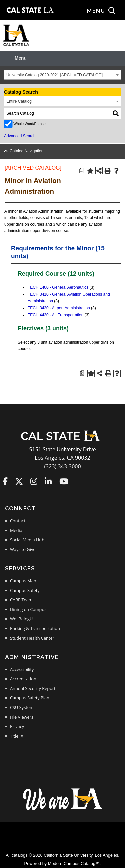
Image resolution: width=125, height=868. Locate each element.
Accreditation (23, 679)
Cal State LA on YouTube (64, 481)
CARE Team (21, 600)
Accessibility (22, 669)
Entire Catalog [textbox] (19, 101)
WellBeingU (21, 619)
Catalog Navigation (26, 151)
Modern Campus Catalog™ (74, 863)
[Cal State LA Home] (63, 441)
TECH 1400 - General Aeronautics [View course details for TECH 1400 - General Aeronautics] (58, 287)
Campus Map (23, 581)
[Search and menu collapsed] (106, 11)
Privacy (17, 726)
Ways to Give (23, 549)
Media (16, 530)
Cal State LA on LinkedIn (48, 481)
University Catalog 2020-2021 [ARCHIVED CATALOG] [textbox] (54, 75)
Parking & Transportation (35, 628)
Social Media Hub (27, 540)
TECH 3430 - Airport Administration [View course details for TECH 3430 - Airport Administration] (59, 308)
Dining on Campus (28, 609)
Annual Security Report (33, 688)
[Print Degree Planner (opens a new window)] (82, 171)
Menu (21, 58)
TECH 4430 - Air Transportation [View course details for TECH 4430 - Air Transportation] (55, 315)
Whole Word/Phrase (29, 124)
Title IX (17, 736)
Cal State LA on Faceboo (5, 481)
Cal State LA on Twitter (19, 481)
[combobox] (62, 75)
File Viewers (22, 717)
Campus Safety (25, 590)
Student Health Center (32, 638)
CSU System (22, 707)
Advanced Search (20, 136)
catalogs (20, 855)
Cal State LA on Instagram (34, 481)
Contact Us (21, 521)
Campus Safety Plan (30, 698)
